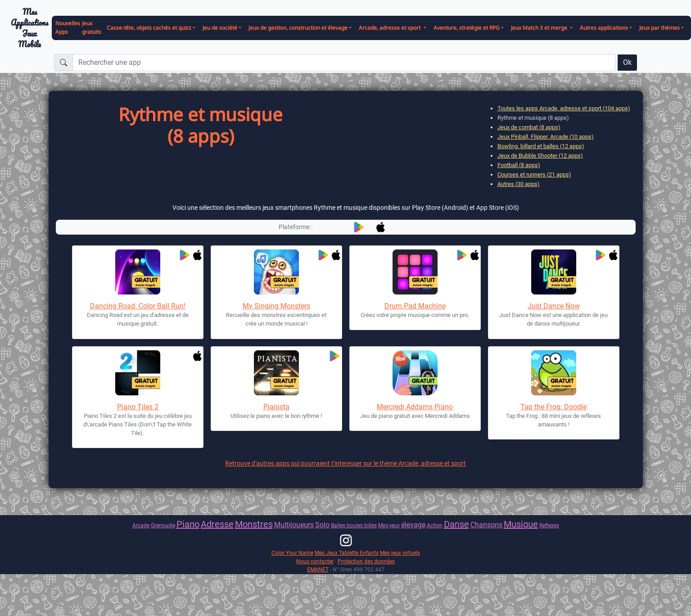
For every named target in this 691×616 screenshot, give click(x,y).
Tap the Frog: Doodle (553, 407)
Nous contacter (315, 561)
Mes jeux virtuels (400, 553)
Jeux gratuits (92, 27)
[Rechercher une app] (344, 63)
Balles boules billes (354, 525)
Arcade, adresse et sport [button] (390, 28)
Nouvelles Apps (68, 27)
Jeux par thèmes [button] (659, 28)
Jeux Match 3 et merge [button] (540, 28)
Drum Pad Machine (415, 306)
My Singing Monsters (276, 306)
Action (435, 525)
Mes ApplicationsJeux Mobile (29, 28)
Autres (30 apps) (519, 184)
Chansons (486, 525)
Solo (322, 525)
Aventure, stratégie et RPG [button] (467, 28)
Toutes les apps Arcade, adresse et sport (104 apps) (564, 108)
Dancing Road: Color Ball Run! (138, 306)
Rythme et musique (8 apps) (533, 118)
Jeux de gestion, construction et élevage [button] (298, 28)
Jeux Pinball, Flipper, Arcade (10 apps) (546, 137)
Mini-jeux (389, 525)
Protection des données (366, 561)
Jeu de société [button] (220, 28)
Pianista (276, 407)
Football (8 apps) (519, 165)
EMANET (318, 569)
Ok (627, 62)
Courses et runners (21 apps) (534, 174)
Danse (456, 524)
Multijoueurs (294, 525)
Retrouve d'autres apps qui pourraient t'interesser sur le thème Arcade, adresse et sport (345, 463)
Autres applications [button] (604, 28)
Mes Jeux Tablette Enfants (347, 553)
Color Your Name (292, 553)
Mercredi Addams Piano (415, 407)
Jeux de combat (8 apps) (529, 127)
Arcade (141, 525)
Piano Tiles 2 (138, 407)
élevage (413, 525)
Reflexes (549, 525)
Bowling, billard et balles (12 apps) (541, 146)
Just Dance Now (554, 306)
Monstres (254, 524)
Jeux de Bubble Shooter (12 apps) (540, 156)
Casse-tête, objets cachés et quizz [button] (149, 28)
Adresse (217, 524)
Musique (521, 524)
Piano (188, 524)
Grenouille (163, 525)
